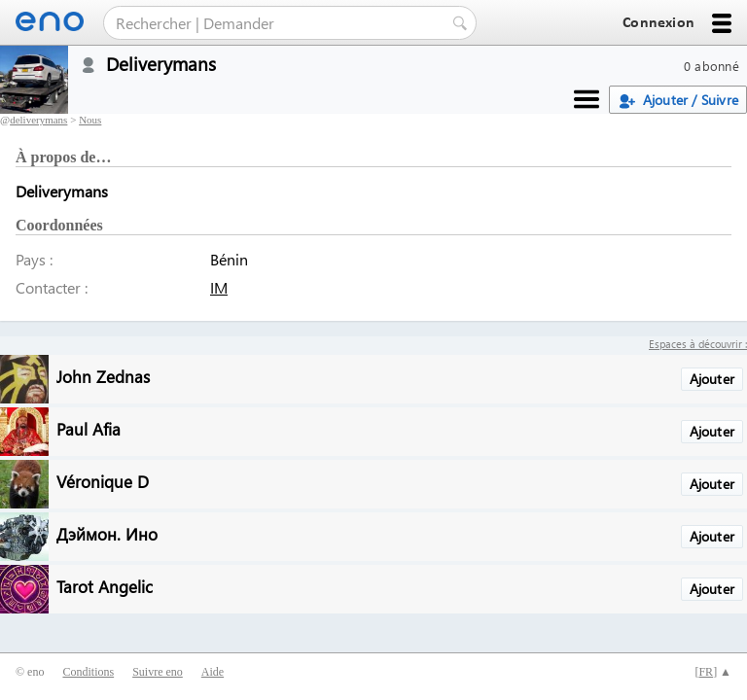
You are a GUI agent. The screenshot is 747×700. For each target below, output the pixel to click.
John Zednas (103, 376)
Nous (90, 120)
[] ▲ (713, 672)
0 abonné (711, 66)
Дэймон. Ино (107, 533)
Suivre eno (158, 672)
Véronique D (103, 481)
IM (219, 287)
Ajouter (712, 379)
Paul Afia (89, 428)
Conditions (88, 672)
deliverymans (38, 120)
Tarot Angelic (105, 586)
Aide (213, 672)
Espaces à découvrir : (698, 344)
